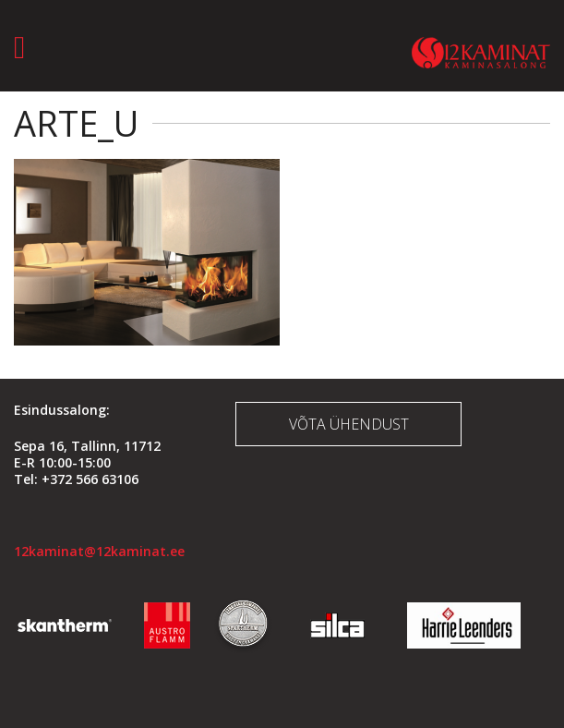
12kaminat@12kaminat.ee (99, 551)
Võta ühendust (349, 424)
